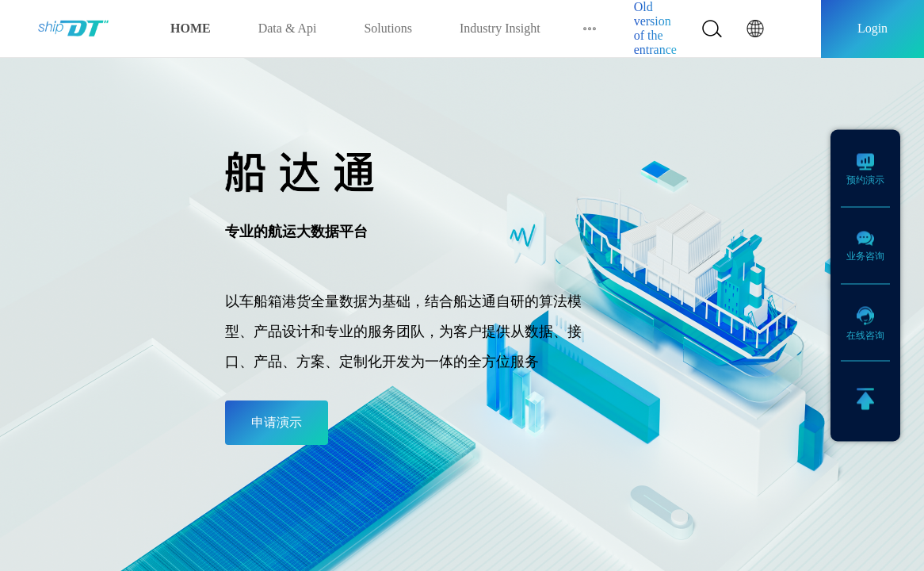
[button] (755, 29)
